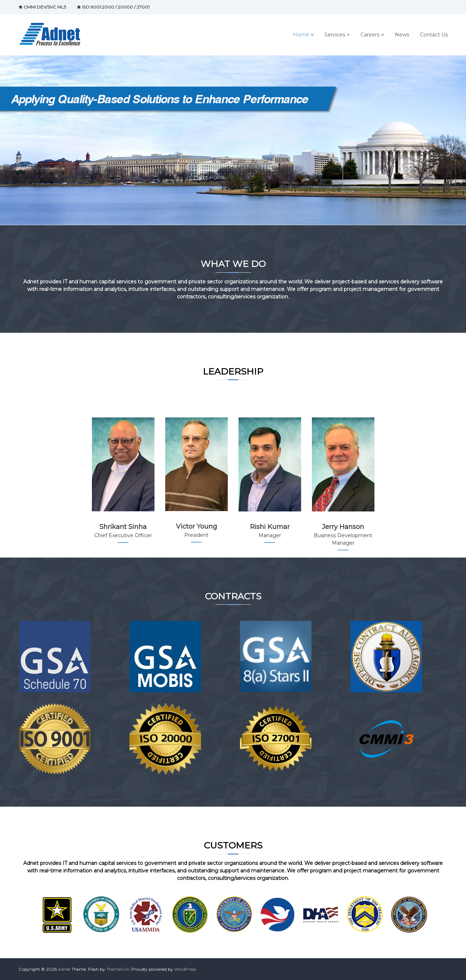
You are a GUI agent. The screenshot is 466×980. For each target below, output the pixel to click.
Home (301, 35)
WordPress (185, 969)
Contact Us (434, 35)
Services (335, 35)
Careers (370, 35)
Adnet (64, 969)
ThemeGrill (118, 969)
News (402, 35)
